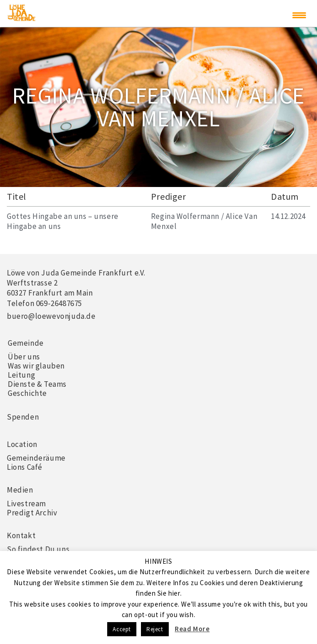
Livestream (26, 504)
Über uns (24, 357)
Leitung (21, 375)
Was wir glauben (36, 366)
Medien (20, 490)
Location (22, 444)
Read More (192, 629)
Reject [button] (155, 629)
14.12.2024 (288, 216)
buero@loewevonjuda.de (51, 316)
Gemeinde (26, 343)
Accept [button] (122, 629)
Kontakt (21, 535)
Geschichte (27, 393)
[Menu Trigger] (299, 15)
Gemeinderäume (36, 458)
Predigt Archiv (32, 513)
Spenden (23, 417)
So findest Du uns (38, 549)
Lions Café (25, 467)
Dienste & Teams (37, 384)
